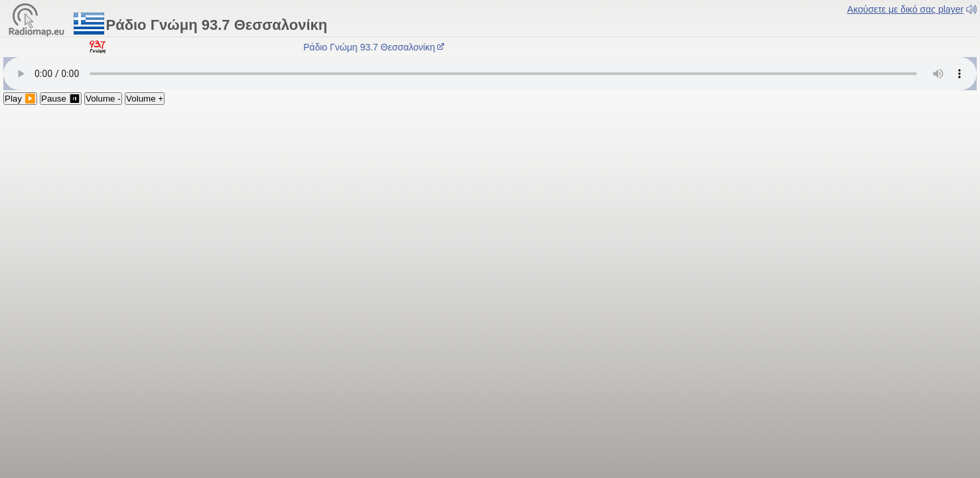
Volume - (103, 99)
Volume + (145, 99)
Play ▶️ (20, 99)
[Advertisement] (490, 204)
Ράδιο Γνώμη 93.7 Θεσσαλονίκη (376, 47)
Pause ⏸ (61, 99)
